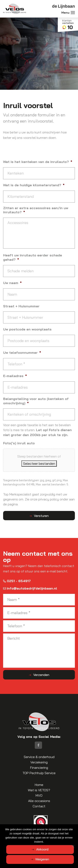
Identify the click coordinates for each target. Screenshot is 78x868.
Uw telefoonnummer (22, 353)
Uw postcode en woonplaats (27, 329)
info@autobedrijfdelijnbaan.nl (30, 588)
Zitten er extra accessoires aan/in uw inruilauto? (36, 210)
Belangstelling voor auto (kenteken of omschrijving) (36, 401)
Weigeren (42, 859)
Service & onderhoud (39, 757)
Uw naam (12, 283)
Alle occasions (39, 801)
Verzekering (39, 762)
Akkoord (42, 849)
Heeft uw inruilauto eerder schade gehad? (33, 257)
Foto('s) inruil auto (19, 443)
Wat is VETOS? (39, 790)
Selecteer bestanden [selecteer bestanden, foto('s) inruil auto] (39, 463)
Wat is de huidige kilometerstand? (34, 185)
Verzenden (41, 675)
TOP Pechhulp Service (39, 773)
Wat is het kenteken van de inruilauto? (38, 162)
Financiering (39, 768)
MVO (39, 795)
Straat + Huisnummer (21, 306)
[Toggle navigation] (73, 13)
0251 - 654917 (17, 581)
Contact (39, 806)
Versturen (41, 516)
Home (39, 785)
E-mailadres (15, 376)
